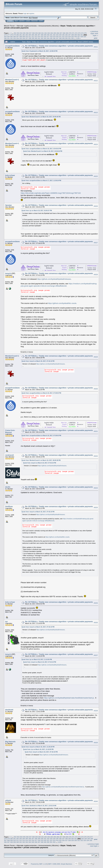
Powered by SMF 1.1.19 (39, 864)
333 (14, 38)
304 (8, 37)
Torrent (35, 18)
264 (52, 33)
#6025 (96, 176)
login (25, 13)
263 (49, 33)
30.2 (30, 18)
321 (60, 37)
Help (16, 21)
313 (36, 37)
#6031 (96, 431)
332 (12, 38)
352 (73, 38)
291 (51, 35)
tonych (8, 273)
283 (27, 35)
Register (34, 21)
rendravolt (10, 455)
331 (8, 38)
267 (61, 33)
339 (33, 38)
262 (46, 33)
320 (57, 37)
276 (5, 35)
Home (10, 21)
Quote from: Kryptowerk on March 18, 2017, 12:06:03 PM (39, 51)
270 (70, 33)
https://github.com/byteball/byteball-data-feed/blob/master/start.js (69, 698)
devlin (8, 487)
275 (85, 33)
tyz (6, 622)
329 (85, 37)
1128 (78, 38)
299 (76, 35)
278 (12, 35)
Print (96, 38)
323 (66, 37)
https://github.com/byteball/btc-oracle (62, 303)
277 (8, 35)
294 (60, 35)
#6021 (96, 47)
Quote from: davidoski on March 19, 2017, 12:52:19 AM (39, 806)
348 (60, 38)
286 (36, 35)
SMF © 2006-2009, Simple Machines (60, 864)
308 (21, 37)
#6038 (96, 711)
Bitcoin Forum (9, 26)
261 (43, 33)
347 (57, 38)
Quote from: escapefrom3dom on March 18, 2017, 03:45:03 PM (41, 149)
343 (45, 38)
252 (15, 33)
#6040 (96, 801)
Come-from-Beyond (10, 431)
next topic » (95, 34)
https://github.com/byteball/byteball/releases (54, 279)
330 (5, 38)
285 (33, 35)
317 (48, 37)
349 (63, 38)
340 (36, 38)
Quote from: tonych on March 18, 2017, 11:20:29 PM (38, 747)
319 (54, 37)
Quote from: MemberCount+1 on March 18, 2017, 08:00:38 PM (41, 460)
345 (51, 38)
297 (69, 35)
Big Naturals (10, 742)
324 (69, 37)
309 (24, 37)
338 (30, 38)
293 (57, 35)
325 (73, 37)
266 (58, 33)
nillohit (8, 800)
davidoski (9, 710)
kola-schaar (10, 175)
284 (30, 35)
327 (79, 37)
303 (5, 37)
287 (39, 35)
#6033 (96, 488)
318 (51, 37)
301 (82, 35)
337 (27, 38)
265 (55, 33)
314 (39, 37)
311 (30, 37)
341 (39, 38)
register (32, 13)
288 (42, 35)
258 (33, 33)
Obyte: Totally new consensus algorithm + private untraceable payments (40, 846)
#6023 (96, 113)
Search (22, 21)
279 (14, 35)
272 (76, 33)
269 (67, 33)
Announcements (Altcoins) (49, 26)
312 (33, 37)
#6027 (96, 243)
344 (48, 38)
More (41, 21)
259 (36, 33)
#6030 (96, 389)
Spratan (8, 205)
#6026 (96, 206)
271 (73, 33)
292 (54, 35)
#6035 (96, 603)
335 (21, 38)
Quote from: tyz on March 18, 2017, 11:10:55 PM (37, 659)
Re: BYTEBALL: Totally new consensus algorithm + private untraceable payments (59, 46)
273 (79, 33)
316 (45, 37)
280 (18, 35)
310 (27, 37)
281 (21, 35)
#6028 (96, 275)
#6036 (96, 623)
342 (42, 38)
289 (45, 35)
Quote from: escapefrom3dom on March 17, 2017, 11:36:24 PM (41, 181)
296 (66, 35)
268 (64, 33)
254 (21, 33)
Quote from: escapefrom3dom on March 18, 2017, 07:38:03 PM (41, 393)
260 (39, 33)
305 (12, 37)
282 (24, 35)
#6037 (96, 655)
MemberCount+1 (12, 80)
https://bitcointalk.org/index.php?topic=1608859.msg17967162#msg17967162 (51, 193)
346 (54, 38)
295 (63, 35)
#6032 (96, 456)
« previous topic (94, 32)
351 (69, 38)
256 (27, 33)
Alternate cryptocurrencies (27, 26)
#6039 (96, 743)
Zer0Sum (9, 506)
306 (14, 37)
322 (63, 37)
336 (24, 38)
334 (18, 38)
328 (82, 37)
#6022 (96, 81)
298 (73, 35)
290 (48, 35)
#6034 (96, 507)
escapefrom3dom (12, 46)
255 (24, 33)
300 (79, 35)
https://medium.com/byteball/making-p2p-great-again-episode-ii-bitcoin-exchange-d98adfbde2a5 (59, 285)
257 (30, 33)
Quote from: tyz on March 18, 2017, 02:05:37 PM (37, 211)
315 (42, 37)
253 (18, 33)
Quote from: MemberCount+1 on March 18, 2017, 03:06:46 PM (41, 117)
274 (82, 33)
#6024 (96, 144)
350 (66, 38)
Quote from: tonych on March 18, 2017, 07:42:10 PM (38, 361)
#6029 (96, 357)
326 (76, 37)
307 (18, 37)
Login (28, 21)
